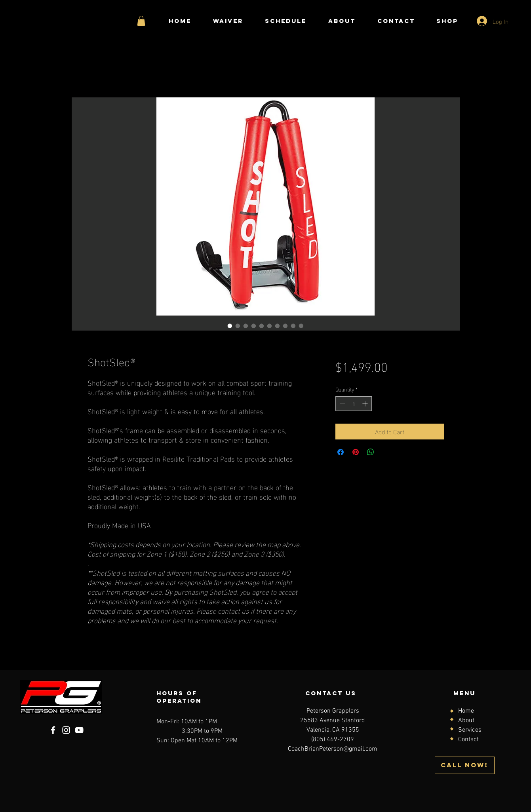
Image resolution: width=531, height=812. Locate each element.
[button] (141, 21)
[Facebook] (53, 730)
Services (470, 730)
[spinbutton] (354, 404)
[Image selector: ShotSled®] (230, 326)
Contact (468, 740)
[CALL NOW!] (465, 765)
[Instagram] (66, 730)
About (466, 721)
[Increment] (366, 404)
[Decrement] (342, 404)
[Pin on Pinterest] (356, 452)
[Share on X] (386, 452)
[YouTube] (79, 730)
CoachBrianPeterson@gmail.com (333, 749)
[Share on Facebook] (341, 452)
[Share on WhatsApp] (371, 452)
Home (466, 711)
